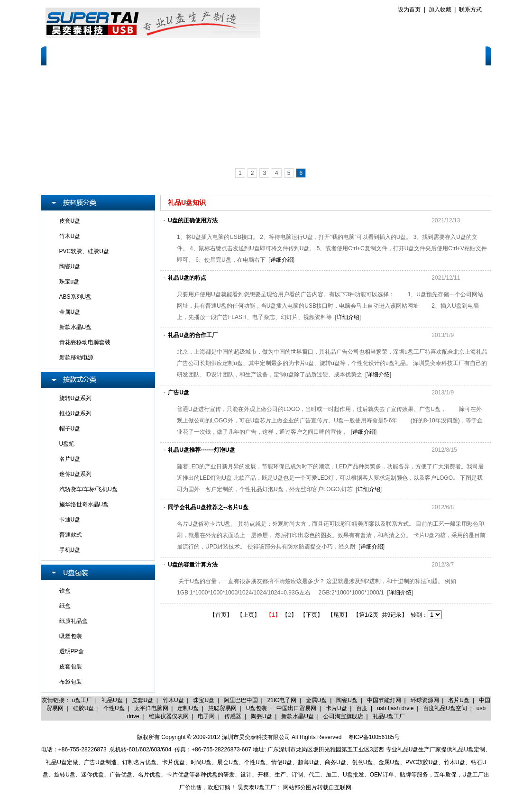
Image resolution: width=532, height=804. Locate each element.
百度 (362, 708)
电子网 (206, 716)
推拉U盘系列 (76, 413)
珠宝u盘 (69, 282)
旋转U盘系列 (76, 398)
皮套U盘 (70, 221)
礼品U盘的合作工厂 (193, 335)
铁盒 (65, 591)
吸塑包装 (71, 636)
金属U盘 (70, 312)
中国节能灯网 (384, 700)
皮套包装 (71, 667)
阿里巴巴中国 (241, 700)
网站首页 (69, 55)
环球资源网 (425, 700)
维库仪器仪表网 (169, 716)
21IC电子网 (282, 700)
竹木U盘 (70, 236)
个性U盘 (114, 708)
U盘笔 (67, 444)
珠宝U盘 (204, 700)
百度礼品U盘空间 (445, 708)
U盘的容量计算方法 (193, 565)
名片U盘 (70, 459)
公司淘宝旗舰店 (343, 716)
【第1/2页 (366, 615)
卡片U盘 (336, 708)
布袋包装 (71, 682)
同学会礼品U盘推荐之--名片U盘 (208, 507)
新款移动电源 (76, 357)
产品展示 (198, 55)
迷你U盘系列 (76, 474)
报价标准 (375, 55)
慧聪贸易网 (222, 708)
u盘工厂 (82, 700)
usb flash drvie (395, 708)
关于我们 (113, 55)
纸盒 (65, 606)
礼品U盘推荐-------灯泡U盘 (201, 450)
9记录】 (398, 615)
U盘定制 (156, 55)
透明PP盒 (72, 651)
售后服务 (331, 55)
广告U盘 (179, 393)
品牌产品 (242, 55)
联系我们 (463, 55)
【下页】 (312, 615)
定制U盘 (188, 708)
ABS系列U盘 (76, 297)
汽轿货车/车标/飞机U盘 (88, 489)
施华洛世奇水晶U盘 (84, 504)
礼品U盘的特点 (187, 278)
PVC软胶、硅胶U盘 (84, 251)
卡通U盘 (70, 520)
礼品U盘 (112, 700)
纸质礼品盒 (73, 621)
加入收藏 (440, 9)
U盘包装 (257, 708)
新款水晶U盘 (76, 327)
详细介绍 (282, 260)
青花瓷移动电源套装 (85, 342)
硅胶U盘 (84, 708)
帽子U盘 (70, 429)
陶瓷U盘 (70, 266)
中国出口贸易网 (296, 708)
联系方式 (470, 9)
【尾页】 (339, 615)
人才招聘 (419, 55)
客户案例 (286, 55)
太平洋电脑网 (151, 708)
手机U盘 (70, 550)
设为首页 (409, 9)
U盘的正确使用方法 (193, 220)
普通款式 (71, 535)
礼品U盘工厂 (389, 716)
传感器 (233, 716)
